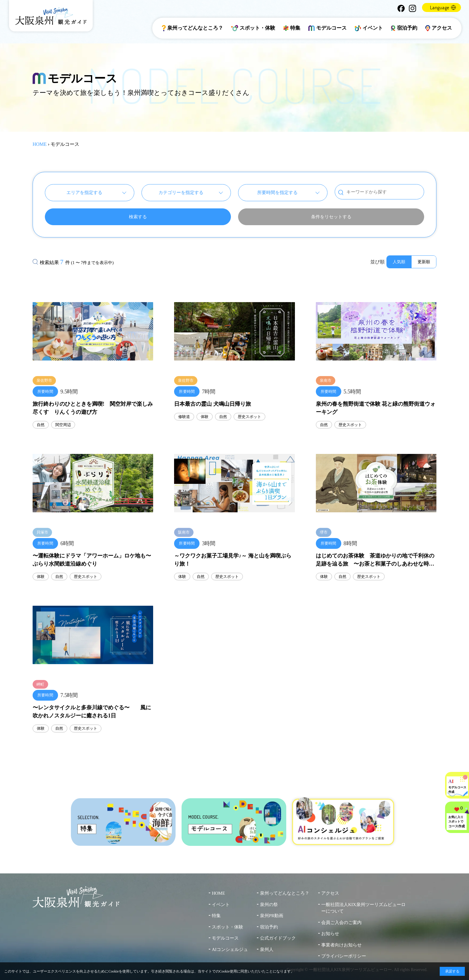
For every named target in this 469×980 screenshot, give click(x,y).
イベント (369, 28)
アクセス (439, 28)
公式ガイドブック (278, 938)
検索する (138, 217)
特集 (292, 28)
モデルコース (328, 28)
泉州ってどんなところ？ (192, 28)
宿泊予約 (404, 28)
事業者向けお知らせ (341, 945)
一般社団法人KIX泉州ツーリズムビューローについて (363, 908)
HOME (40, 144)
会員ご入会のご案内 (341, 923)
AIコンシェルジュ (230, 949)
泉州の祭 (269, 905)
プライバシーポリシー (344, 956)
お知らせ (330, 934)
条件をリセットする (331, 217)
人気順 (399, 262)
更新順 (424, 262)
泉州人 (267, 949)
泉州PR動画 (272, 916)
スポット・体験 (253, 28)
